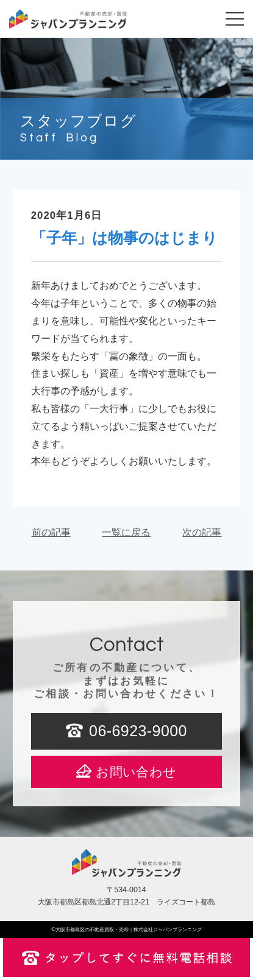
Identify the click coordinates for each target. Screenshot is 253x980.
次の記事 (202, 532)
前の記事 (51, 532)
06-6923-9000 (138, 731)
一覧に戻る (126, 532)
